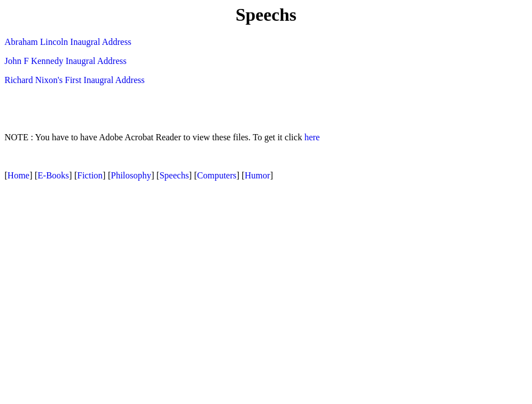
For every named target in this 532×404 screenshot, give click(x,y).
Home (18, 175)
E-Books (53, 175)
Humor (257, 175)
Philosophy (131, 175)
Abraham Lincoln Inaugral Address (68, 42)
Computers (217, 175)
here (312, 137)
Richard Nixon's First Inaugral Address (75, 80)
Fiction (90, 175)
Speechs (174, 175)
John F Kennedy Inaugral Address (66, 61)
